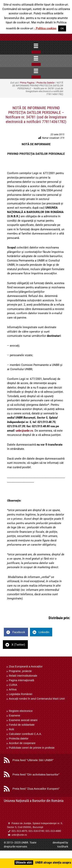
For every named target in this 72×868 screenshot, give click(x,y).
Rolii (11, 729)
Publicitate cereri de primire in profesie (32, 748)
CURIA (13, 685)
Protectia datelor (19, 738)
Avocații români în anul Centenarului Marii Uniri (37, 699)
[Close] (36, 52)
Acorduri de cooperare (22, 743)
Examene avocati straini (23, 720)
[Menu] (36, 46)
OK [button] (62, 28)
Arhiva (13, 689)
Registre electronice (21, 711)
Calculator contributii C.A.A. (25, 734)
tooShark (63, 847)
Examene (14, 716)
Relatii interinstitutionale (23, 676)
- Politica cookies (45, 28)
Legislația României (21, 694)
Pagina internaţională (22, 680)
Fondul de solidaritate (22, 725)
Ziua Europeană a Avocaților (26, 666)
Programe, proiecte (20, 671)
